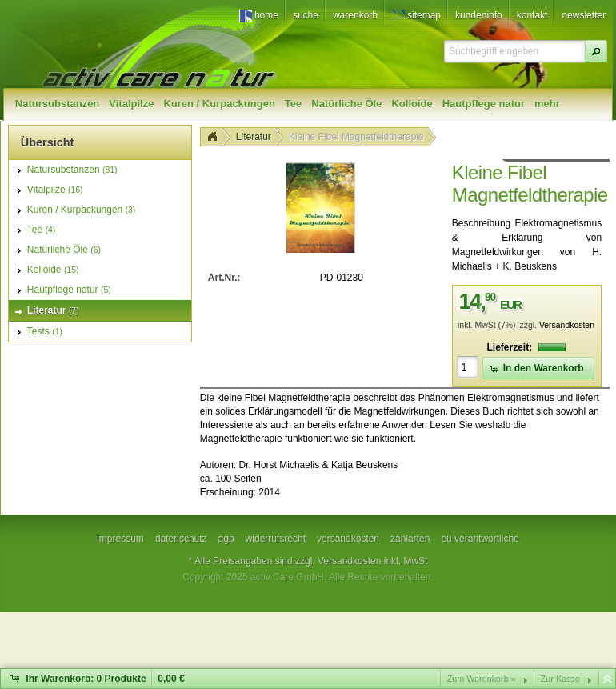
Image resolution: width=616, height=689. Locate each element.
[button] (596, 51)
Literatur (254, 137)
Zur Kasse (560, 679)
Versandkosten (567, 325)
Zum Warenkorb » (482, 679)
